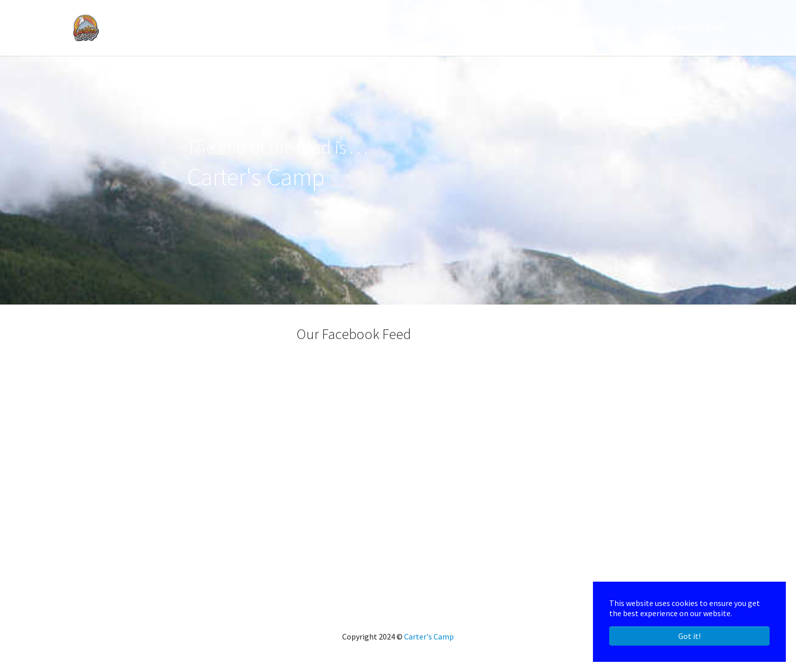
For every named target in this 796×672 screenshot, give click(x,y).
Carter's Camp (429, 636)
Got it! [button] (689, 636)
